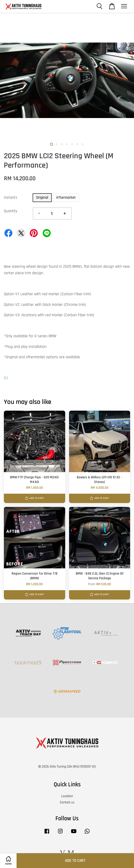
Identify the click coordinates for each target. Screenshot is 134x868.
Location (67, 796)
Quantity (11, 211)
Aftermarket (66, 198)
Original (42, 198)
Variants (11, 198)
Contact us (67, 802)
